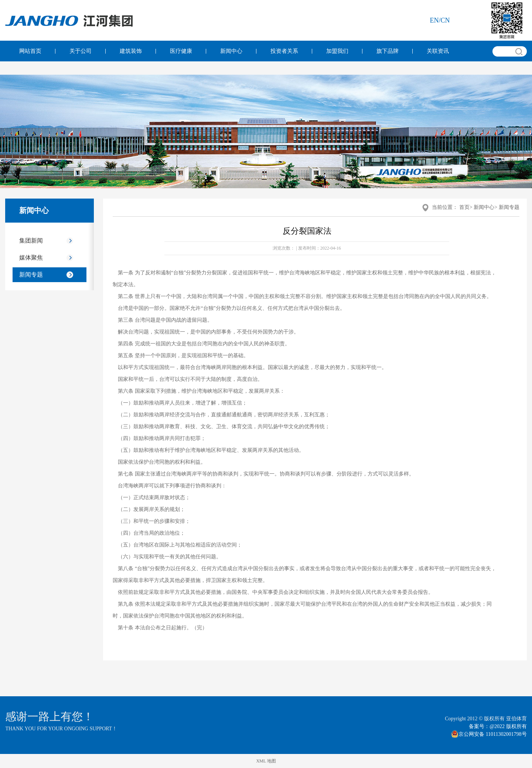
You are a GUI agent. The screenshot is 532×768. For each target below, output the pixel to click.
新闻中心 (231, 51)
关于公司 (81, 51)
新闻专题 (31, 275)
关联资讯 (438, 51)
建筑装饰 (131, 51)
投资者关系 (284, 51)
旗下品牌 (388, 51)
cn (445, 20)
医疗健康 (181, 51)
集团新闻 (31, 241)
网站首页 (30, 51)
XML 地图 (266, 761)
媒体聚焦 (31, 258)
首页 (464, 207)
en (434, 20)
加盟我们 (337, 51)
